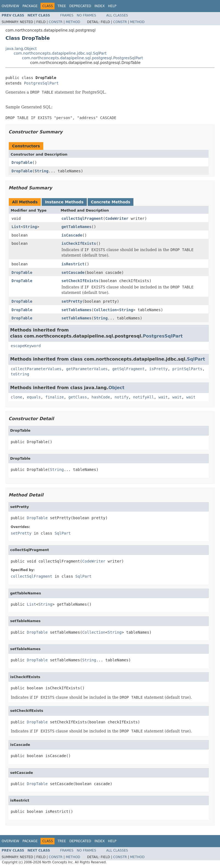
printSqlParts (187, 369)
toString (20, 374)
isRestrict (73, 264)
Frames (67, 15)
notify (122, 397)
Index (100, 6)
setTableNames (76, 310)
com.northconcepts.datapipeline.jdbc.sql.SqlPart (60, 53)
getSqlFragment (128, 369)
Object (117, 388)
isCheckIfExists (79, 243)
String (42, 171)
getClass (78, 397)
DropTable (22, 162)
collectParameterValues (36, 369)
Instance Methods (64, 202)
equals (34, 397)
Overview (10, 6)
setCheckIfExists (80, 281)
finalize (54, 397)
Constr (56, 22)
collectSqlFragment (82, 218)
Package (30, 6)
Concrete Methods (111, 202)
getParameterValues (87, 369)
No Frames (86, 15)
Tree (62, 6)
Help (112, 6)
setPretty (72, 301)
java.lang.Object (21, 49)
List (16, 227)
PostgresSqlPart (41, 83)
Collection (105, 310)
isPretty (158, 369)
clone (16, 397)
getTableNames (76, 227)
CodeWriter (117, 218)
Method (73, 22)
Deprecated (80, 6)
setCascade (73, 273)
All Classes (117, 15)
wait (163, 397)
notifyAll (144, 397)
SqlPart (196, 359)
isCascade (72, 235)
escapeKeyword (26, 346)
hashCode (101, 397)
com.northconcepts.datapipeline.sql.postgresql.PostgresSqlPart (82, 58)
